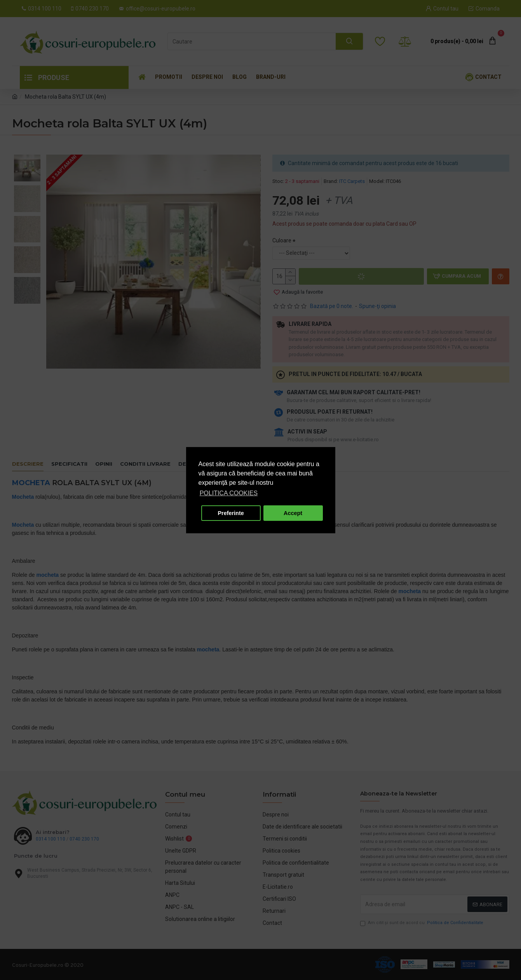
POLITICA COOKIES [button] (229, 493)
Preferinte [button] (231, 513)
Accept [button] (293, 513)
